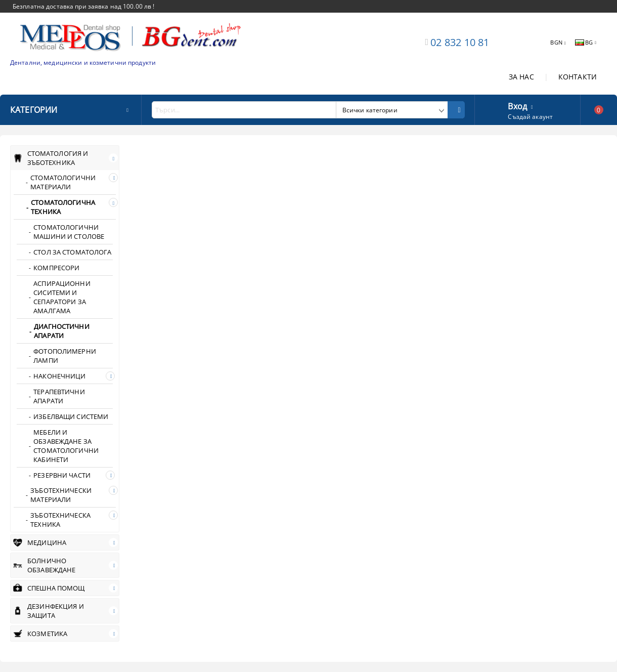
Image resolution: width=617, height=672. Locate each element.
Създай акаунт (530, 117)
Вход (517, 105)
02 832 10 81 (460, 42)
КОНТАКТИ (578, 77)
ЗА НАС (521, 77)
